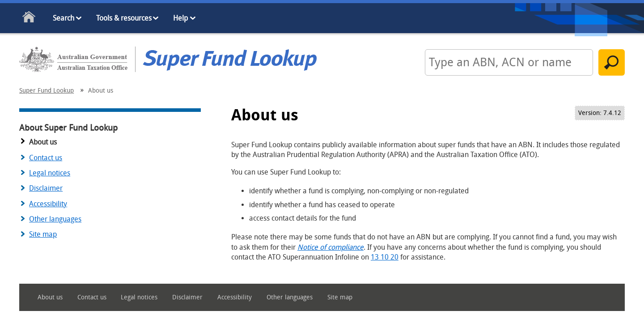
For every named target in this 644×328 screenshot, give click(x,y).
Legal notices (50, 173)
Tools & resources (124, 18)
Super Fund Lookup (47, 91)
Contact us (46, 158)
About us (50, 297)
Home (29, 19)
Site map (43, 234)
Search (64, 18)
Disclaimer (46, 188)
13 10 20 (385, 257)
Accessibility (48, 204)
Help (180, 18)
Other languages (55, 219)
